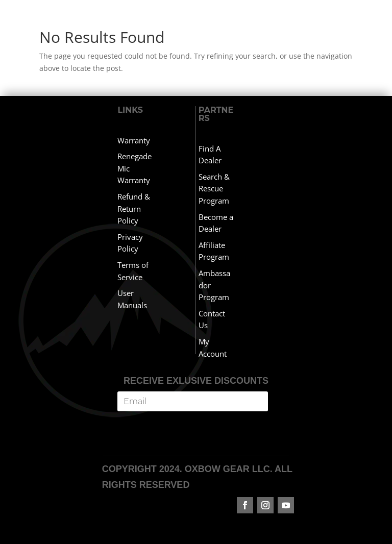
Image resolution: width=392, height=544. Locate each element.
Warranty (134, 140)
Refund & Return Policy (134, 209)
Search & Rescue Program (214, 189)
